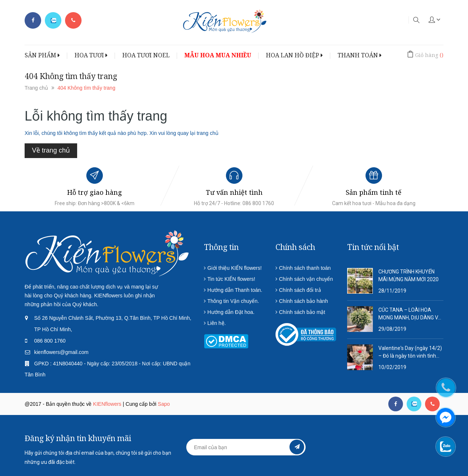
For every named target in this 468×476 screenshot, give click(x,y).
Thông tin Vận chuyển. (233, 301)
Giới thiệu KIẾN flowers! (235, 268)
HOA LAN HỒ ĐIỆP (294, 55)
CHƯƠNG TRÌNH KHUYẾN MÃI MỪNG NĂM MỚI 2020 (408, 275)
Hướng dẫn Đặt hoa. (231, 312)
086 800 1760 (50, 341)
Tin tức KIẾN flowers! (231, 279)
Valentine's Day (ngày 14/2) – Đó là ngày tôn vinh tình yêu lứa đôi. (410, 352)
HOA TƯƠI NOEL (146, 55)
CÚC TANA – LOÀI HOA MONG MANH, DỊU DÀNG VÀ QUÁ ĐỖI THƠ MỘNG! (410, 314)
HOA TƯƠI (91, 55)
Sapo (164, 404)
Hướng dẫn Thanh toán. (235, 290)
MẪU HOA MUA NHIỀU (218, 55)
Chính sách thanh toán (305, 268)
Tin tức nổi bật (373, 247)
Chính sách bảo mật (302, 312)
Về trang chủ (51, 150)
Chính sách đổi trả (300, 290)
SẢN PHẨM (42, 55)
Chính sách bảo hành (304, 301)
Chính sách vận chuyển (306, 279)
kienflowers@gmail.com (61, 352)
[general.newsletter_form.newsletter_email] (246, 447)
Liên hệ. (217, 323)
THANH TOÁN (360, 55)
